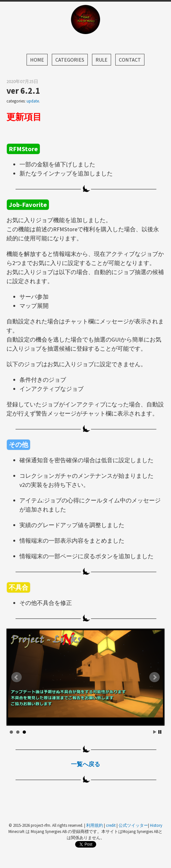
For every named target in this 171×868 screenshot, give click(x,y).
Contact (130, 60)
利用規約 (95, 825)
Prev (17, 677)
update (33, 101)
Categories (70, 60)
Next (154, 677)
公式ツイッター (133, 825)
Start (155, 732)
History (156, 825)
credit (111, 825)
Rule (102, 60)
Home (37, 60)
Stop (160, 732)
